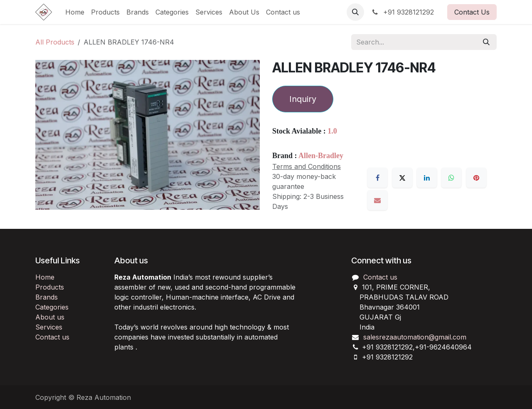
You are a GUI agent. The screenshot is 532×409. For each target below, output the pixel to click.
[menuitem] (75, 12)
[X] (402, 178)
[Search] (486, 42)
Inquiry (303, 99)
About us (50, 317)
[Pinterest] (476, 178)
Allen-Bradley (321, 156)
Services (49, 327)
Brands (47, 297)
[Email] (377, 200)
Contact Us (472, 12)
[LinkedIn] (427, 178)
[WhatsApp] (451, 178)
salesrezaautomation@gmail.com (415, 337)
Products (50, 287)
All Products (55, 42)
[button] (355, 12)
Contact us (52, 337)
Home (45, 277)
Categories (52, 307)
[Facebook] (377, 178)
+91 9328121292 (402, 12)
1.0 (332, 131)
